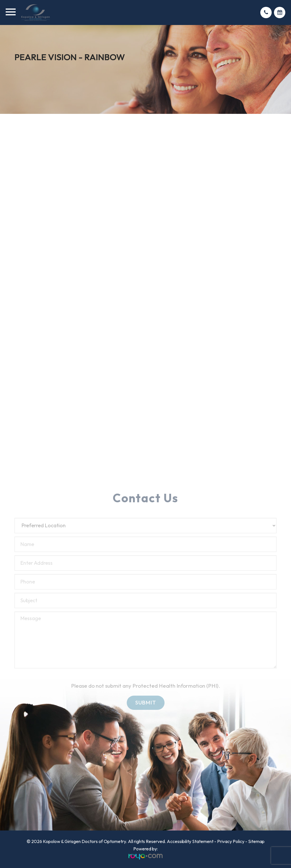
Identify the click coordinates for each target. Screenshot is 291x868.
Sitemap (256, 841)
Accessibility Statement (190, 841)
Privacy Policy (231, 841)
